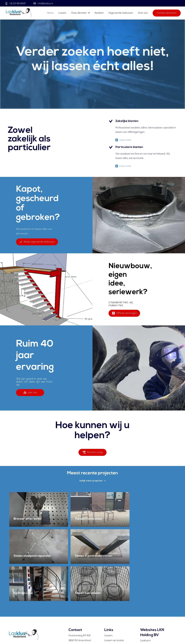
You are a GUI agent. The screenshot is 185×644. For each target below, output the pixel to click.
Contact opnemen (167, 13)
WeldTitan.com (149, 608)
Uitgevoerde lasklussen (121, 13)
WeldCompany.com (151, 603)
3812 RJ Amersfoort (80, 598)
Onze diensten (79, 13)
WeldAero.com (148, 612)
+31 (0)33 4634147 (79, 607)
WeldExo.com (148, 617)
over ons (30, 393)
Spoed (108, 603)
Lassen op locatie (114, 598)
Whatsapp (74, 612)
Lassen (63, 13)
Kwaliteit (99, 13)
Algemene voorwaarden (163, 637)
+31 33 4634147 (18, 4)
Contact (109, 617)
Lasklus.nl (145, 598)
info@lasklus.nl (45, 4)
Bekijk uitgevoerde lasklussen (37, 243)
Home (50, 13)
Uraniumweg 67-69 (79, 593)
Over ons (143, 13)
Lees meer (123, 141)
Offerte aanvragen (124, 314)
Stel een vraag (93, 453)
